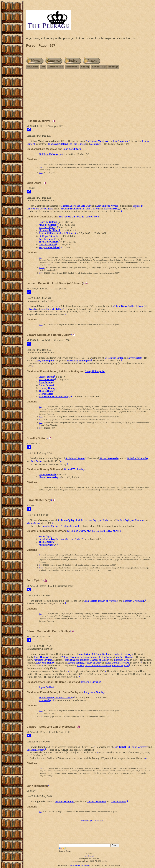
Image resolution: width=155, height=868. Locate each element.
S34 (41, 420)
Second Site (85, 866)
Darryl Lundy (89, 856)
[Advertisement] (89, 96)
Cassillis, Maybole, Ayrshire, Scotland (60, 526)
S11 (41, 423)
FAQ (43, 67)
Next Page (113, 67)
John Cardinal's (75, 866)
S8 (40, 565)
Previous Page (99, 67)
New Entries (32, 67)
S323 (41, 568)
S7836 (42, 268)
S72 (41, 487)
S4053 (42, 167)
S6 (40, 258)
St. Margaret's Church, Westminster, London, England (103, 665)
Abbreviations (72, 67)
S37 (41, 164)
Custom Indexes (55, 67)
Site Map (85, 67)
